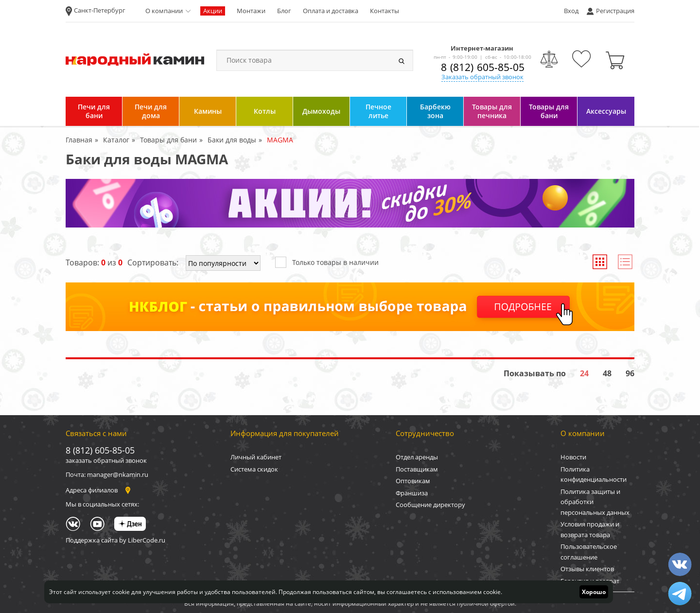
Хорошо (594, 592)
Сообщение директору (430, 505)
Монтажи (251, 11)
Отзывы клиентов (587, 569)
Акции (213, 11)
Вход (571, 11)
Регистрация (615, 11)
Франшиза (412, 493)
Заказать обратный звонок (482, 77)
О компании (164, 11)
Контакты (385, 11)
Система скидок (254, 469)
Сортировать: (153, 263)
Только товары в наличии (327, 262)
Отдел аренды (417, 457)
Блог (284, 11)
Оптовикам (413, 481)
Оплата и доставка (331, 11)
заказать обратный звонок (106, 460)
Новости (573, 457)
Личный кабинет (256, 457)
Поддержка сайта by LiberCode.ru (115, 540)
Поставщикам (417, 469)
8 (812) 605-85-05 (483, 67)
